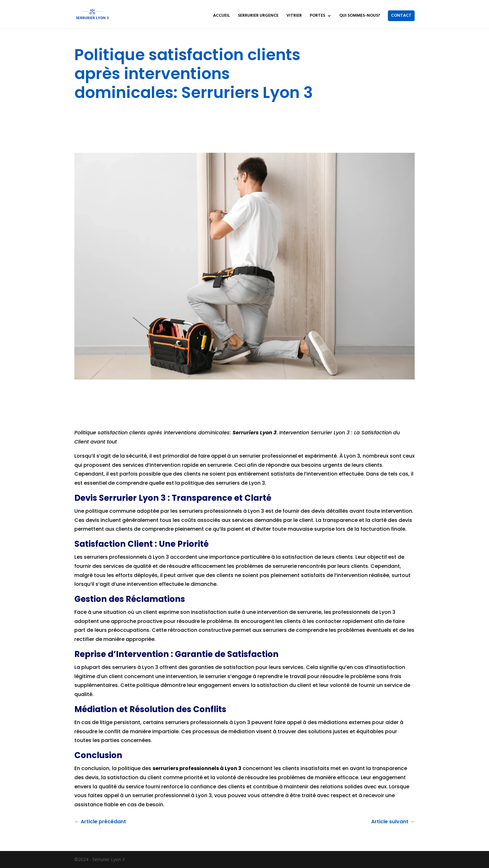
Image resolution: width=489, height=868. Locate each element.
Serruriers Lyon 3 (255, 433)
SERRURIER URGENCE (258, 16)
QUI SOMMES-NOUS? (360, 16)
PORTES (317, 16)
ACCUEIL (221, 16)
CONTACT (401, 16)
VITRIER (294, 16)
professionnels (223, 511)
